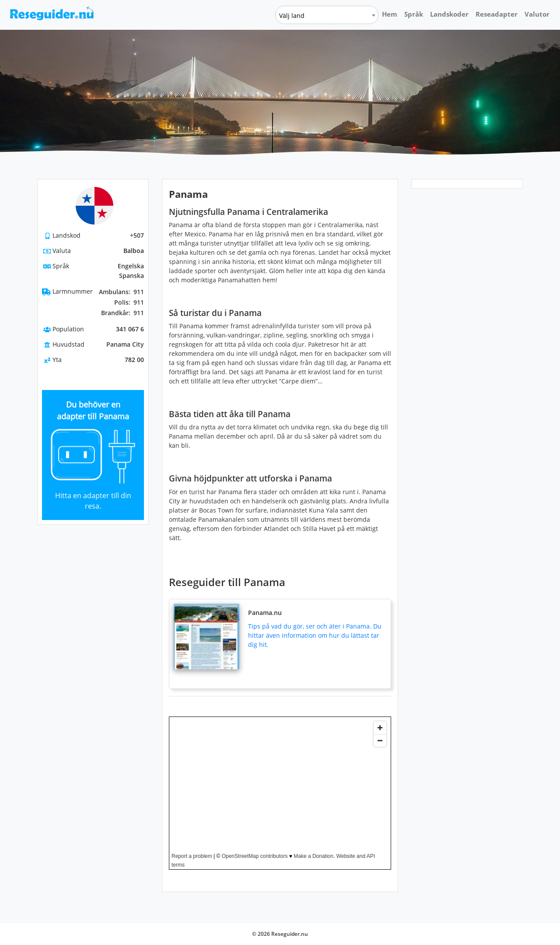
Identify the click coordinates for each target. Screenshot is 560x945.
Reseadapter (497, 14)
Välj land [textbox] (292, 16)
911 (121, 292)
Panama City (125, 344)
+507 (137, 235)
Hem (390, 14)
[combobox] (327, 15)
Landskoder (449, 14)
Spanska (131, 276)
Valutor (537, 14)
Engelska (131, 266)
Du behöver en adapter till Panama (93, 410)
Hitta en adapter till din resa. (93, 501)
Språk (414, 14)
